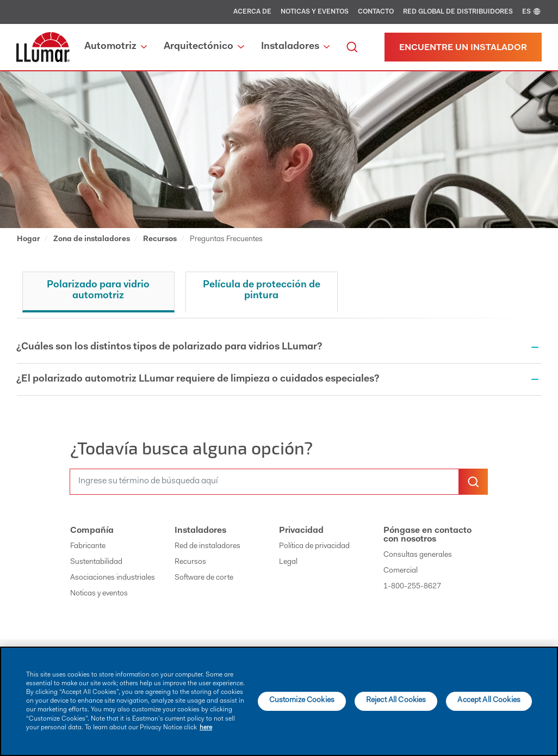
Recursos (190, 562)
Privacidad (301, 531)
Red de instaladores (207, 546)
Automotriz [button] (116, 47)
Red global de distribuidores (458, 12)
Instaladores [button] (295, 47)
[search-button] (473, 482)
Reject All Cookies (396, 700)
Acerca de (252, 12)
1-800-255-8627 (412, 587)
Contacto (376, 12)
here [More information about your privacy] (206, 728)
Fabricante (88, 546)
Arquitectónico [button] (204, 47)
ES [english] (532, 12)
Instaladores (200, 531)
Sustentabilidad (96, 562)
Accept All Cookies (489, 700)
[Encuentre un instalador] (463, 47)
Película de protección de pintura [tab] (262, 291)
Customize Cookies (302, 700)
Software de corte (204, 578)
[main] (279, 701)
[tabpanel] (279, 368)
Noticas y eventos (315, 12)
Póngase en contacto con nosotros (427, 535)
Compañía (92, 531)
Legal (288, 562)
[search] (352, 47)
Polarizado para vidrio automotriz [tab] (98, 291)
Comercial (401, 571)
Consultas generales (418, 555)
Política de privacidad (314, 546)
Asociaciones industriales (113, 578)
